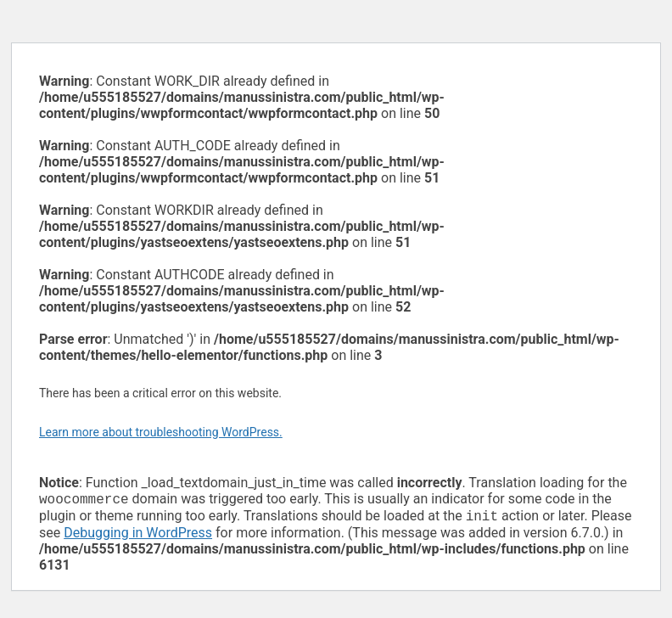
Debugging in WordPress (138, 536)
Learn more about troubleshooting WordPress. (161, 432)
